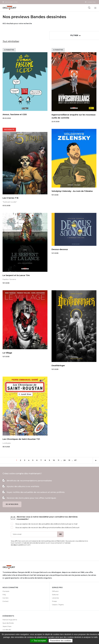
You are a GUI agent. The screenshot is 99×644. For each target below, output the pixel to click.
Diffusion (55, 591)
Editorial (55, 595)
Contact (6, 601)
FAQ (4, 595)
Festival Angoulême (10, 620)
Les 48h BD (7, 630)
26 (65, 460)
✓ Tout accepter (39, 641)
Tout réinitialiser (11, 41)
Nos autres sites (11, 2)
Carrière (5, 598)
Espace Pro (92, 2)
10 (55, 460)
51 (70, 460)
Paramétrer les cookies (61, 641)
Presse (54, 601)
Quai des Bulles (8, 623)
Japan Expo (7, 626)
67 (76, 460)
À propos (6, 591)
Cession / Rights (58, 605)
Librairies (55, 598)
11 (59, 460)
